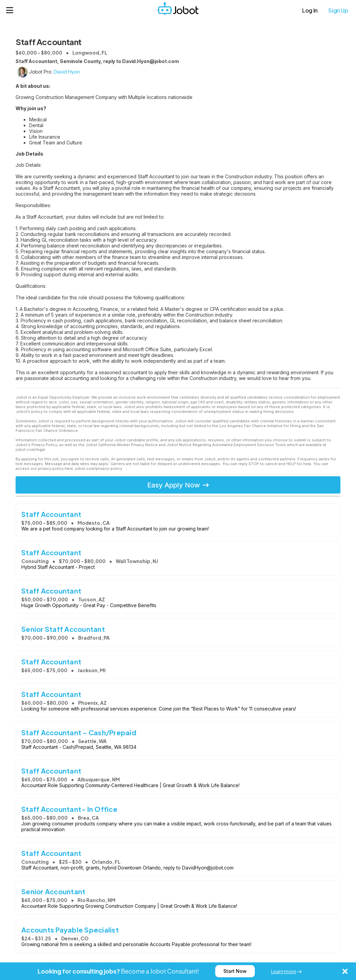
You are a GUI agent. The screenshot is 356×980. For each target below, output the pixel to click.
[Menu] (10, 10)
